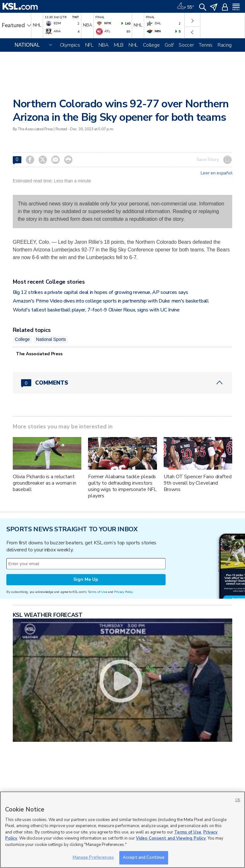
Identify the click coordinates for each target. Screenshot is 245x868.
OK (238, 800)
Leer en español (216, 173)
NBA (104, 45)
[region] (122, 830)
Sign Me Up (86, 579)
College (151, 45)
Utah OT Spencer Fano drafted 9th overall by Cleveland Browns (198, 483)
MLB (119, 45)
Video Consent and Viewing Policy (171, 838)
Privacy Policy (123, 592)
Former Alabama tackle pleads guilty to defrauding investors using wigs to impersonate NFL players (122, 486)
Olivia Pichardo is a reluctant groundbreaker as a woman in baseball (45, 483)
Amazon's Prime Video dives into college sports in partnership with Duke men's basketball (111, 301)
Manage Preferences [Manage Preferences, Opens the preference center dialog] (93, 857)
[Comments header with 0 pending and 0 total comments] (123, 383)
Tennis (205, 45)
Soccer (186, 45)
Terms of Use (97, 592)
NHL (133, 45)
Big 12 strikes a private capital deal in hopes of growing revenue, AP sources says (100, 292)
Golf (169, 45)
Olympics (70, 45)
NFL (89, 45)
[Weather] (185, 6)
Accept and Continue (144, 857)
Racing (225, 45)
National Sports (51, 339)
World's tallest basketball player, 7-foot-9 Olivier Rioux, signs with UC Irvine (96, 310)
